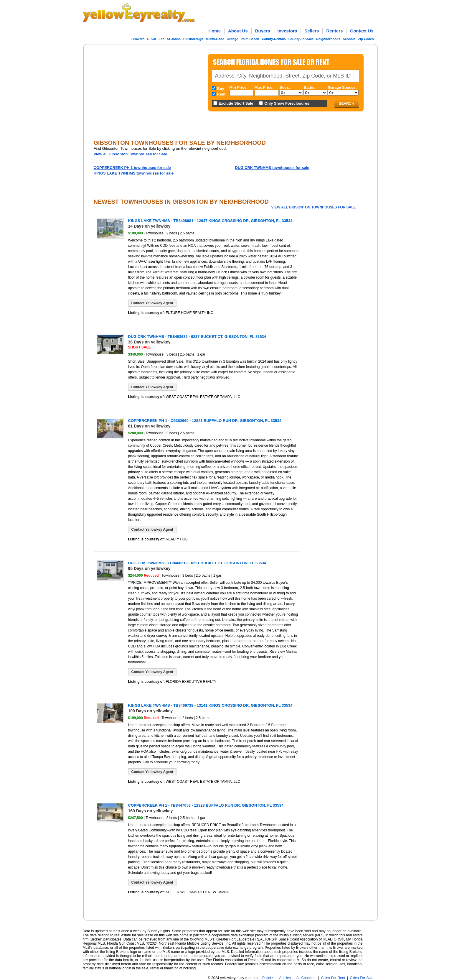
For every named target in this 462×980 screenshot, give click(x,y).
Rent (221, 94)
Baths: (310, 87)
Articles (285, 978)
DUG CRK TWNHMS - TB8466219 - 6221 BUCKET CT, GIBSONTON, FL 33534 (197, 563)
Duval (152, 39)
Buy (221, 89)
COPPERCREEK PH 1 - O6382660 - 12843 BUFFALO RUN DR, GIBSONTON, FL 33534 (205, 421)
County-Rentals (274, 39)
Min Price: (239, 87)
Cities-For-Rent (333, 978)
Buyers (263, 31)
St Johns (174, 39)
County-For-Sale (301, 39)
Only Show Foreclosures (287, 103)
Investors (287, 31)
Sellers (312, 31)
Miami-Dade (215, 39)
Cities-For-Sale (362, 978)
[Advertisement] (143, 90)
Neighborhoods (328, 39)
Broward (138, 39)
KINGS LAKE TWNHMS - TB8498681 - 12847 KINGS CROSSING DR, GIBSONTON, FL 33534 (210, 221)
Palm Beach (250, 39)
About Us (238, 31)
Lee (162, 39)
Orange (233, 39)
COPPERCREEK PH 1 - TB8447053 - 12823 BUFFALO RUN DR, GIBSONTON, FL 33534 (206, 805)
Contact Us (362, 31)
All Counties (306, 978)
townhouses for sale (132, 168)
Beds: (285, 87)
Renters (334, 31)
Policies (268, 978)
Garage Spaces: (342, 87)
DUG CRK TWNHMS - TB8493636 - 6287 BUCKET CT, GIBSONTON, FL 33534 (197, 337)
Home (214, 31)
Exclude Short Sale (236, 103)
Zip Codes (366, 39)
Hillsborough (193, 39)
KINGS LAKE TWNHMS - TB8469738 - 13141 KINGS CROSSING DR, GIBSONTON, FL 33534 (210, 705)
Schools (349, 39)
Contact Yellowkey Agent (152, 303)
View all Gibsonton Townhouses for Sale (130, 154)
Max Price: (264, 87)
